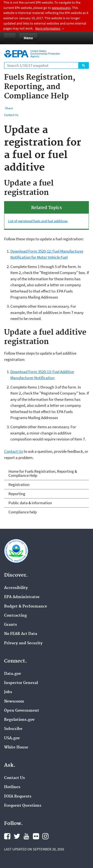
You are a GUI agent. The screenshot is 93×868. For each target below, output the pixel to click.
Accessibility (16, 588)
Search (84, 65)
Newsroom (14, 702)
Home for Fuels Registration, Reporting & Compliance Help (43, 473)
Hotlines (12, 787)
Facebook (7, 836)
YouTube (26, 836)
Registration (19, 485)
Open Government (22, 711)
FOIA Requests (18, 797)
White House (16, 747)
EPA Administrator (22, 597)
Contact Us (11, 115)
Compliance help (23, 512)
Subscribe (13, 729)
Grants (11, 625)
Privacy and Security (23, 643)
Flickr (36, 836)
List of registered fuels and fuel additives (38, 221)
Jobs (8, 692)
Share (9, 108)
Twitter (17, 836)
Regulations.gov (19, 720)
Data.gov (13, 674)
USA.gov (12, 738)
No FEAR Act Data (21, 634)
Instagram (45, 836)
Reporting (17, 494)
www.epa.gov (61, 8)
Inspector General (21, 683)
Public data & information (30, 503)
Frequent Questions (23, 806)
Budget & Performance (26, 606)
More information (48, 28)
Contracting (15, 616)
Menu (28, 38)
